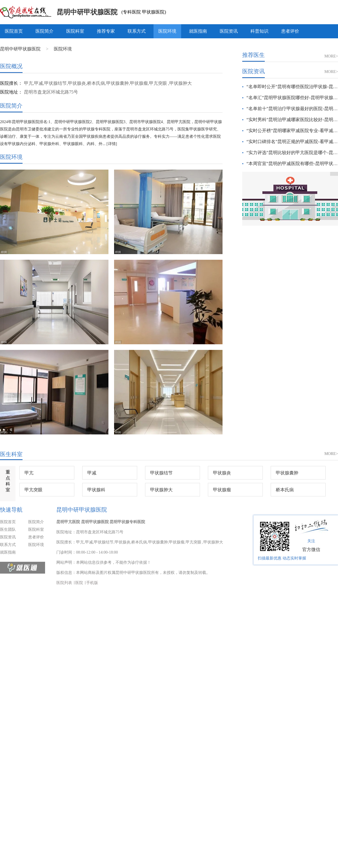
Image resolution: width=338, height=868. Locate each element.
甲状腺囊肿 (287, 473)
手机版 (92, 583)
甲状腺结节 (161, 473)
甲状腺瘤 (222, 490)
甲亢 (29, 473)
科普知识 (259, 31)
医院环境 (167, 31)
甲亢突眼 (34, 490)
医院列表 (64, 583)
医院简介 (45, 31)
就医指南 (198, 31)
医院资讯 (229, 31)
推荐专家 (106, 31)
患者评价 (290, 31)
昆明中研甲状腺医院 (87, 12)
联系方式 (137, 31)
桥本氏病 (285, 490)
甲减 (92, 473)
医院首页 (14, 31)
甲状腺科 (96, 490)
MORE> (331, 56)
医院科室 (75, 31)
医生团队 (8, 530)
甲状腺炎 (222, 473)
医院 (79, 583)
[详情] (112, 144)
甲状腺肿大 (161, 490)
